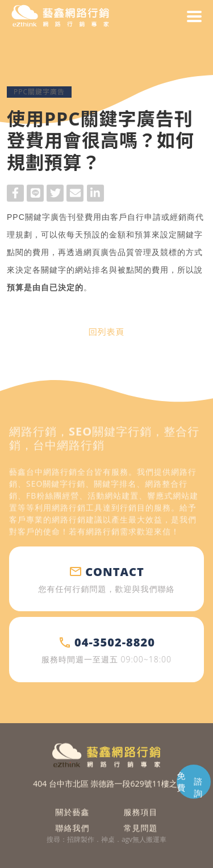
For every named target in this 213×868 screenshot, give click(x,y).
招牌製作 (81, 839)
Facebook (15, 195)
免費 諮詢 (190, 784)
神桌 (108, 839)
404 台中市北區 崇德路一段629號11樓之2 (107, 792)
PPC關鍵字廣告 (39, 92)
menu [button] (194, 16)
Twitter (55, 195)
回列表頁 (106, 332)
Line (35, 195)
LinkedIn (95, 195)
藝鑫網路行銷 (60, 16)
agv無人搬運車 (144, 839)
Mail (75, 195)
